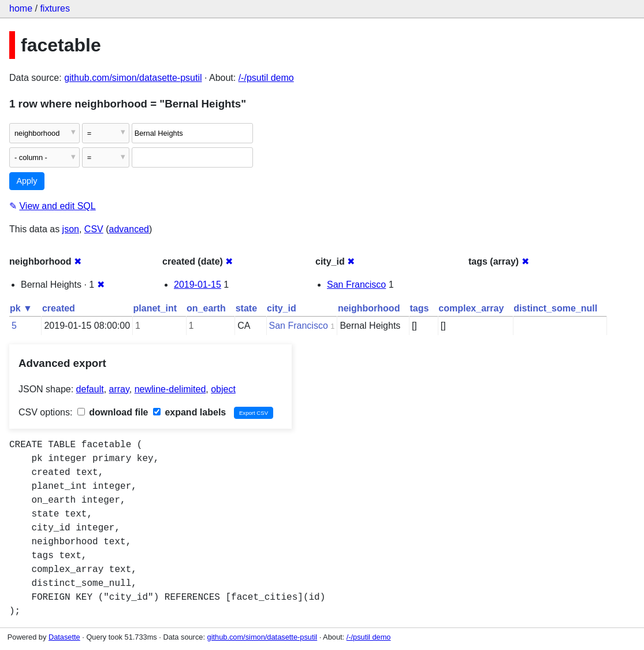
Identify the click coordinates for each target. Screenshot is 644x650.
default (90, 389)
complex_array (471, 308)
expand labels (189, 412)
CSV (94, 229)
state (246, 308)
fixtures (55, 8)
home (21, 8)
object (223, 389)
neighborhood (369, 308)
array (119, 389)
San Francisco (356, 285)
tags (419, 308)
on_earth (206, 308)
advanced (129, 229)
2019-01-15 (198, 285)
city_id (282, 308)
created (59, 308)
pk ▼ (21, 308)
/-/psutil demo (266, 78)
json (71, 229)
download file (113, 412)
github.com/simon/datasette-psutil (133, 78)
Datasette (64, 637)
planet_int (155, 308)
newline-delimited (170, 389)
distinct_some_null (555, 308)
